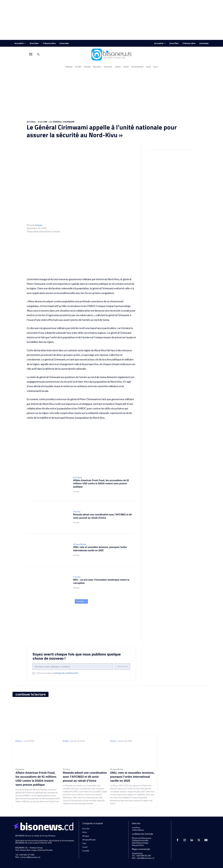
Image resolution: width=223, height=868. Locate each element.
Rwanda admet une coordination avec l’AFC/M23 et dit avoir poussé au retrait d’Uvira (85, 777)
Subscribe (122, 667)
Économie (78, 478)
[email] (73, 667)
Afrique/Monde (80, 544)
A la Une (43, 122)
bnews (39, 225)
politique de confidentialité (66, 673)
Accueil (31, 122)
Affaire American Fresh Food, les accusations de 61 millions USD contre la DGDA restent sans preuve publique (101, 484)
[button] (38, 55)
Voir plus (81, 601)
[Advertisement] (111, 20)
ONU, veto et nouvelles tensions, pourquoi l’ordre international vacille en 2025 (132, 777)
